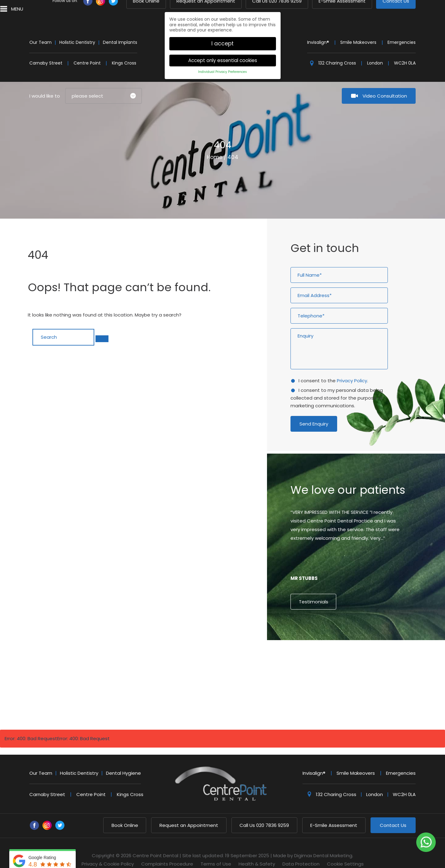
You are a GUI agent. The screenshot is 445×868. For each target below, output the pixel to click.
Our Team (40, 30)
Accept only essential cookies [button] (223, 48)
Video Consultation (385, 84)
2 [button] (339, 646)
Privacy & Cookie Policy (108, 852)
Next (392, 179)
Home (215, 145)
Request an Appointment (189, 813)
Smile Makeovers (358, 30)
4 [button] (350, 646)
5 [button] (356, 646)
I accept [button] (222, 31)
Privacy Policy (352, 369)
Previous (377, 179)
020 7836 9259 (264, 813)
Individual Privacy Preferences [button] (222, 59)
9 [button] (378, 646)
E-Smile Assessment (334, 813)
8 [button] (373, 646)
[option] (356, 536)
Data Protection (301, 852)
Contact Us (393, 813)
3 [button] (345, 646)
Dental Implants (120, 30)
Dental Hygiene (123, 761)
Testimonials (314, 590)
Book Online (125, 813)
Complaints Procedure (167, 852)
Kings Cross (124, 51)
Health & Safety (257, 852)
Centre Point (87, 51)
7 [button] (367, 646)
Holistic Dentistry (77, 30)
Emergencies (402, 30)
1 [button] (334, 646)
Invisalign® (318, 30)
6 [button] (362, 646)
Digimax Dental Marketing (323, 843)
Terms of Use (216, 852)
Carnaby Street (46, 51)
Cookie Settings (345, 852)
